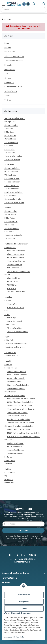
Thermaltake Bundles (13, 156)
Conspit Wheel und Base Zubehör (21, 409)
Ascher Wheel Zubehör (17, 416)
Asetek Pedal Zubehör (16, 388)
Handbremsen (10, 247)
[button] (34, 4)
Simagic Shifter (14, 278)
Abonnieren (23, 530)
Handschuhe (10, 460)
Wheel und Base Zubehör (15, 395)
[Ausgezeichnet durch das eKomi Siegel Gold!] (24, 4)
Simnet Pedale (10, 215)
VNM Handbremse (15, 264)
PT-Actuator (10, 473)
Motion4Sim (9, 483)
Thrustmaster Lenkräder (14, 202)
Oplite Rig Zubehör (15, 321)
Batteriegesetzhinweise (14, 87)
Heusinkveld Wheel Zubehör (19, 419)
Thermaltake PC (11, 356)
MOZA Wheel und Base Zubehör (20, 402)
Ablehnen (24, 608)
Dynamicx (9, 479)
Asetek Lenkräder (12, 189)
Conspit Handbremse (16, 261)
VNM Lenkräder (11, 175)
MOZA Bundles (10, 135)
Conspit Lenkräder (12, 178)
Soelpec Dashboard (15, 443)
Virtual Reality (10, 392)
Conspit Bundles (11, 142)
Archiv (7, 96)
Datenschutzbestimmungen (29, 536)
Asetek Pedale (10, 239)
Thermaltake (10, 325)
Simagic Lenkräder (12, 168)
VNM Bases (9, 129)
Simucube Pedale (12, 228)
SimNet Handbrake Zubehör (19, 430)
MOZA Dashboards (15, 447)
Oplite (7, 314)
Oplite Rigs (12, 318)
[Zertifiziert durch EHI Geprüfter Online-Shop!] (28, 4)
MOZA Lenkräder (11, 172)
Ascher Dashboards (15, 454)
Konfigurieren (24, 602)
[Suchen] (42, 10)
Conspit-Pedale (11, 221)
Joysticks (8, 464)
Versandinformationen (14, 61)
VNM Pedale (9, 225)
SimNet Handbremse (16, 254)
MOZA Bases (10, 132)
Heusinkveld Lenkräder (14, 192)
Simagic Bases (10, 122)
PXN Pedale (9, 232)
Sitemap (8, 78)
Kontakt (8, 47)
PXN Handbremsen (15, 268)
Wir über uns (10, 52)
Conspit (8, 301)
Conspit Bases (10, 139)
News (7, 43)
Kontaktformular (22, 562)
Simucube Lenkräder (13, 199)
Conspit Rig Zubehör (16, 307)
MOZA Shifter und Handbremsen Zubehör (24, 433)
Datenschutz (19, 637)
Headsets (8, 364)
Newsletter (9, 65)
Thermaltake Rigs (14, 328)
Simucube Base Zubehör (17, 412)
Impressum (8, 637)
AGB (6, 74)
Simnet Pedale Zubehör (17, 375)
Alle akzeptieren (24, 595)
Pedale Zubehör (11, 368)
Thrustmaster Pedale (13, 235)
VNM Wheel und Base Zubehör (20, 406)
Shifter (7, 275)
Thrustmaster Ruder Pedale (16, 344)
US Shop (8, 100)
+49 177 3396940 (27, 555)
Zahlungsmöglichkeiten (14, 56)
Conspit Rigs (12, 304)
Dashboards (9, 440)
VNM (6, 476)
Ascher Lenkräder (12, 185)
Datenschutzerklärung (14, 515)
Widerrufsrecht (11, 91)
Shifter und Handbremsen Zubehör (19, 426)
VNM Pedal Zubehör (15, 382)
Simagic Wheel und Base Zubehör (21, 399)
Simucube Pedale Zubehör (18, 385)
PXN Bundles (9, 149)
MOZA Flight (9, 340)
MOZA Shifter (13, 282)
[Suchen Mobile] (23, 10)
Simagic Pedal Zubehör (17, 371)
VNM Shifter (12, 285)
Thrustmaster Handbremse (19, 271)
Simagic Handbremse (16, 251)
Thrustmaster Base (12, 159)
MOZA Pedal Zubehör (16, 378)
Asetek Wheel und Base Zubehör (21, 423)
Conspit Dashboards (16, 450)
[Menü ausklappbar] (3, 4)
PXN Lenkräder (10, 196)
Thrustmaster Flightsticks (15, 347)
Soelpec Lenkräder (12, 182)
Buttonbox (9, 457)
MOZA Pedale (10, 218)
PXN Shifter (12, 288)
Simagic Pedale (11, 211)
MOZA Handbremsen (16, 258)
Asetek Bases (10, 153)
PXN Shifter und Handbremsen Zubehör (23, 436)
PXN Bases (9, 146)
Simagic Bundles (11, 125)
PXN (6, 311)
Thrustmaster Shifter (16, 292)
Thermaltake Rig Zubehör (18, 331)
